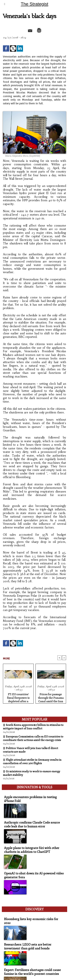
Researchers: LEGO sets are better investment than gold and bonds (28, 946)
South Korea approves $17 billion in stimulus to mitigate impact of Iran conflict (33, 727)
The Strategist (34, 4)
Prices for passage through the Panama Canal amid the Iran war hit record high (51, 697)
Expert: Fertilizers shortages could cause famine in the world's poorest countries (32, 972)
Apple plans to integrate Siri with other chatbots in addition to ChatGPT (32, 850)
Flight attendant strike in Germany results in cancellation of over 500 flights (32, 762)
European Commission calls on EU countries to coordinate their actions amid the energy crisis (33, 738)
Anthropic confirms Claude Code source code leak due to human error (32, 824)
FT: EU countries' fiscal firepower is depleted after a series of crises (18, 697)
